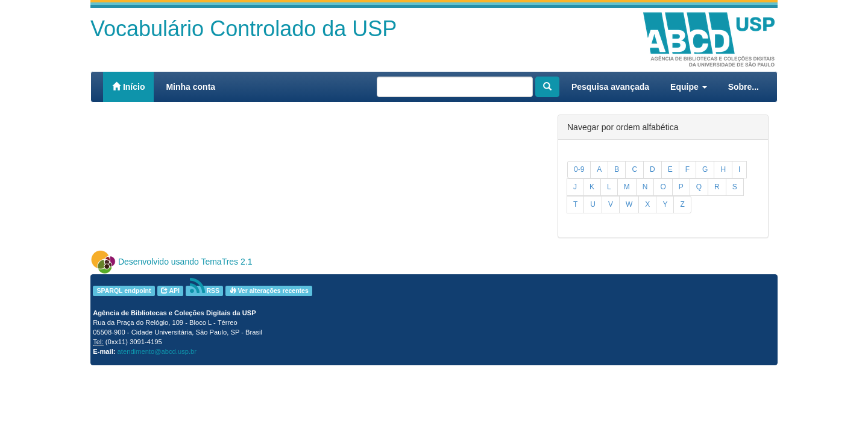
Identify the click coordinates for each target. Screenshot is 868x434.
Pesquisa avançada (610, 87)
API (170, 291)
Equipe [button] (689, 87)
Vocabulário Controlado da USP (244, 29)
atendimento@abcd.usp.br (157, 351)
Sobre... (744, 87)
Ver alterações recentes (269, 291)
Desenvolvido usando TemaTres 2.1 (185, 262)
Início (128, 87)
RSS (205, 291)
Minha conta (190, 87)
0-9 (579, 169)
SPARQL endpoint (124, 291)
